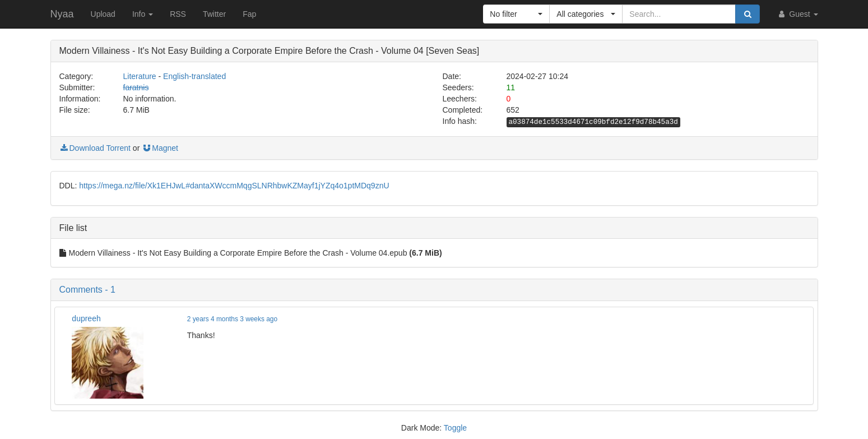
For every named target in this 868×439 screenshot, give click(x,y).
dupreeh (86, 318)
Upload (103, 14)
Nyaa (62, 14)
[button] (516, 14)
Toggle (455, 428)
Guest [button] (797, 14)
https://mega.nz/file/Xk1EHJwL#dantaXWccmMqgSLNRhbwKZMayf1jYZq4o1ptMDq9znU (234, 186)
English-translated (194, 76)
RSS (178, 14)
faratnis (136, 87)
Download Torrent (95, 148)
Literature (140, 76)
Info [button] (143, 14)
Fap (249, 14)
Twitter (214, 14)
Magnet (160, 148)
